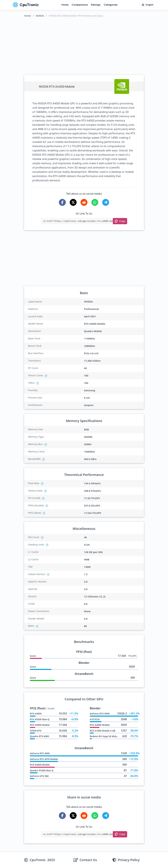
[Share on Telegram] (106, 202)
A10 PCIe (95, 719)
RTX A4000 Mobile (40, 725)
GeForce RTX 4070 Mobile (44, 759)
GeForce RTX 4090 (40, 753)
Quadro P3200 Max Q (42, 770)
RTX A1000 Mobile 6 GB (103, 731)
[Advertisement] (84, 45)
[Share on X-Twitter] (73, 202)
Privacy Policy (129, 860)
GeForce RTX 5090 (100, 714)
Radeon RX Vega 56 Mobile (105, 736)
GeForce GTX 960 (39, 776)
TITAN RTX (36, 731)
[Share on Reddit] (84, 202)
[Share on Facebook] (62, 202)
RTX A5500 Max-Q (40, 719)
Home (65, 5)
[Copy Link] (120, 221)
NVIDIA (40, 16)
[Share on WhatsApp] (95, 202)
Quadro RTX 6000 (39, 736)
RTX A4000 (36, 714)
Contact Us (88, 860)
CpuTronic (26, 5)
